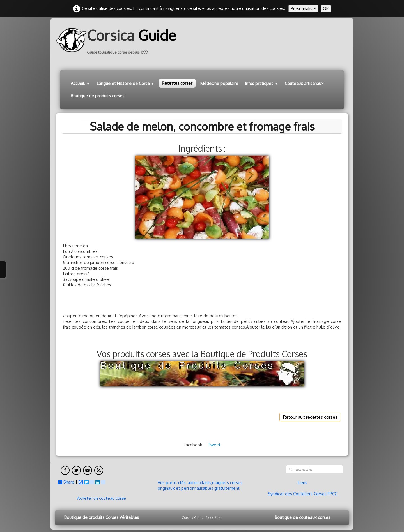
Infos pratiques (261, 83)
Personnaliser (303, 9)
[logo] (118, 40)
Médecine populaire (219, 83)
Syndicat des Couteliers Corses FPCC (303, 494)
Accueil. (80, 83)
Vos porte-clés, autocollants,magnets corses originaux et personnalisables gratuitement (200, 485)
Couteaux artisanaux (304, 83)
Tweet (214, 445)
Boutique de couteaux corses (302, 517)
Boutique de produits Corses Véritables (102, 517)
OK (326, 9)
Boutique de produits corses (97, 96)
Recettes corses (177, 83)
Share (66, 482)
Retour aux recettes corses (310, 417)
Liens (302, 483)
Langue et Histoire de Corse (126, 83)
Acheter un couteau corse (102, 498)
